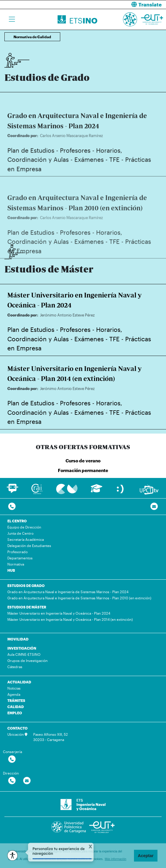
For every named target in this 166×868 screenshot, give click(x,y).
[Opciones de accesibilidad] (12, 856)
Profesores (75, 159)
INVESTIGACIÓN (22, 648)
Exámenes (89, 168)
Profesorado (17, 552)
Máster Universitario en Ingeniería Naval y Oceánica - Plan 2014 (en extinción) (70, 619)
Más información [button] (116, 859)
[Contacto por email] (154, 507)
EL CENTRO (17, 521)
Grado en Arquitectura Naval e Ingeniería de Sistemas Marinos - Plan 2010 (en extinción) (79, 598)
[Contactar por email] (27, 781)
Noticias (14, 688)
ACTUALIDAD (19, 682)
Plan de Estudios (31, 159)
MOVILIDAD (18, 639)
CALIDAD (16, 707)
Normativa (16, 564)
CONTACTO (17, 728)
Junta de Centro (20, 533)
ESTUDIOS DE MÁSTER (27, 607)
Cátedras (15, 667)
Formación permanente (83, 470)
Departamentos (20, 558)
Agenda (14, 694)
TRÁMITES (16, 700)
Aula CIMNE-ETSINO (24, 654)
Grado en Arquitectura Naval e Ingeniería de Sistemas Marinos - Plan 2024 (68, 592)
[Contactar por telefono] (12, 507)
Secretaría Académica (26, 539)
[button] (127, 5)
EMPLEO (15, 713)
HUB (11, 570)
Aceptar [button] (146, 856)
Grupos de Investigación (27, 660)
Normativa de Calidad (32, 37)
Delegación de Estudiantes (29, 546)
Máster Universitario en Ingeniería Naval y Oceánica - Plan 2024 (59, 613)
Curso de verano (83, 461)
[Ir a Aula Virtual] (97, 491)
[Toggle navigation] (12, 19)
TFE (114, 168)
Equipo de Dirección (24, 527)
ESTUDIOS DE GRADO (26, 586)
